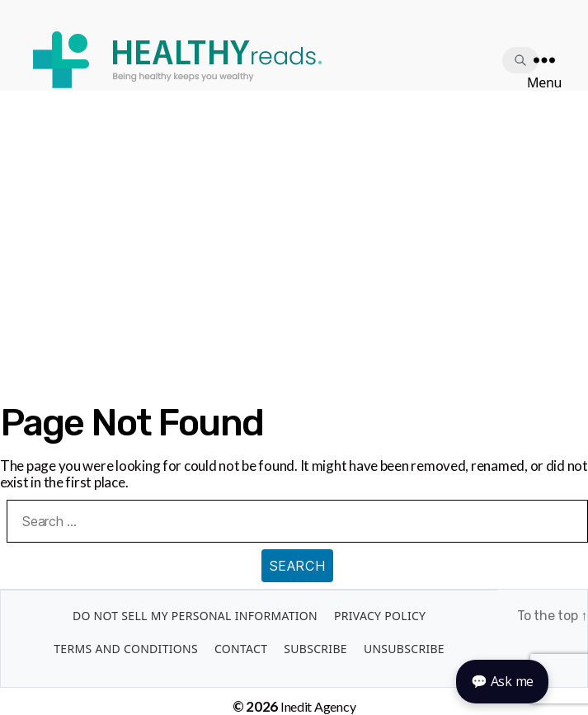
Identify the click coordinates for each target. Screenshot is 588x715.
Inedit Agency (318, 706)
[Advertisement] (294, 214)
